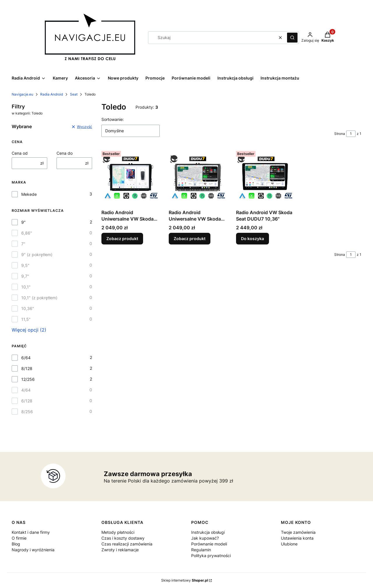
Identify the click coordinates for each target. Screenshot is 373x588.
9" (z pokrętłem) (37, 255)
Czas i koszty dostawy (123, 538)
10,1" (26, 287)
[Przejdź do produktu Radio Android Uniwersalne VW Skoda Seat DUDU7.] (130, 178)
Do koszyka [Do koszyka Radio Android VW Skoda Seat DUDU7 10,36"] (253, 238)
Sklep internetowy (185, 580)
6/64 (26, 358)
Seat (74, 94)
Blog (16, 544)
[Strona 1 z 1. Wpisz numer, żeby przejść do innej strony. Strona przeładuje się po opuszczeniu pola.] (351, 134)
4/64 (26, 390)
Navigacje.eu (22, 94)
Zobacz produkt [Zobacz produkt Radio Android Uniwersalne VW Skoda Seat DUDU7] (122, 238)
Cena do (65, 153)
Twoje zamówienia (298, 532)
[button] (292, 38)
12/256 (28, 379)
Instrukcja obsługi (208, 532)
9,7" (25, 276)
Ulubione (289, 544)
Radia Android (52, 94)
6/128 (27, 401)
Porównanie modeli (209, 544)
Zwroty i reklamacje (120, 550)
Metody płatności (118, 532)
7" (23, 244)
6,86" (27, 233)
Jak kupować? (205, 538)
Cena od (20, 153)
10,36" (28, 308)
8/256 (27, 412)
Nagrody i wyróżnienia (33, 550)
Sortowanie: (113, 119)
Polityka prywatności (211, 556)
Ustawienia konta (297, 538)
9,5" (25, 265)
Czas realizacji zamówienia (127, 544)
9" (23, 222)
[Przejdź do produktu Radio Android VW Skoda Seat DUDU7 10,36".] (265, 178)
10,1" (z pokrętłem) (39, 298)
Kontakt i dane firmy (31, 532)
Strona (340, 134)
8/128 (27, 368)
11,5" (26, 319)
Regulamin (201, 550)
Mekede (29, 194)
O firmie (19, 538)
